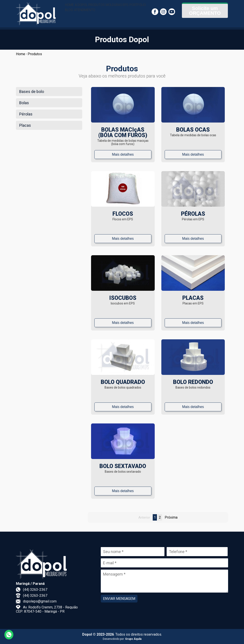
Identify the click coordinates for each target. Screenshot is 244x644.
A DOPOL (88, 8)
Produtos (35, 54)
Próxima (171, 517)
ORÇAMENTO (205, 19)
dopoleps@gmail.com (40, 601)
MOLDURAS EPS (134, 8)
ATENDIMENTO (114, 19)
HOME (71, 8)
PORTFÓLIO (76, 19)
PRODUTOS (108, 8)
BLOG (93, 19)
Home (21, 54)
